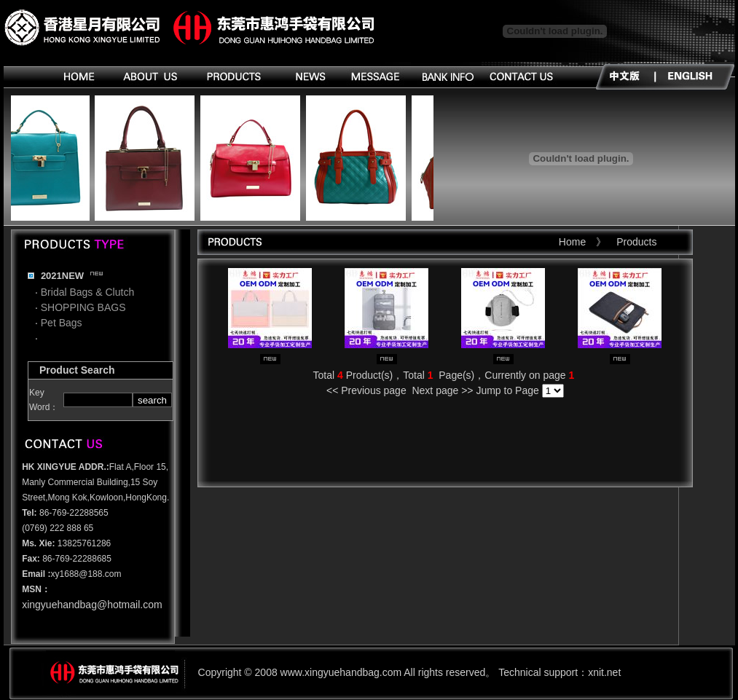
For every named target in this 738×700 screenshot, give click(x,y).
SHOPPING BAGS (83, 307)
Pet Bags (62, 323)
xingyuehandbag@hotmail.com (92, 605)
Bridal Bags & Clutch (87, 292)
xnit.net (604, 672)
